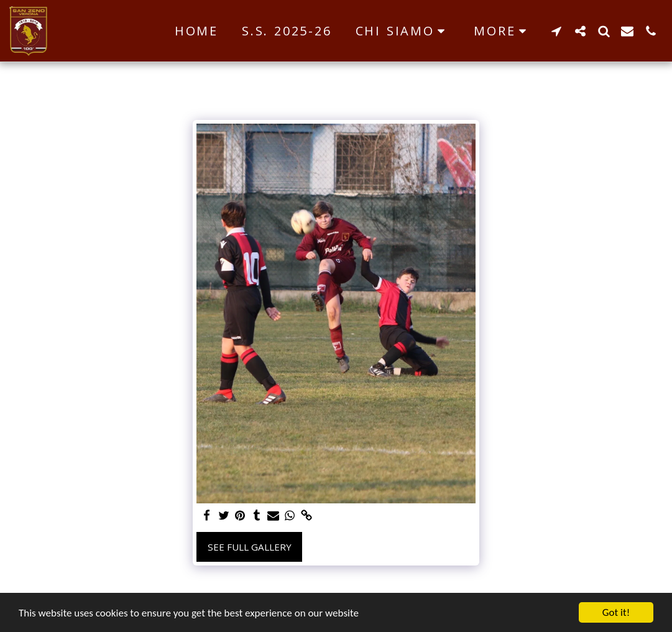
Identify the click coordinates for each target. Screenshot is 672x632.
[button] (403, 31)
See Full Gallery (250, 547)
